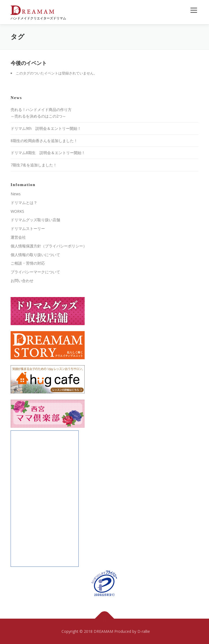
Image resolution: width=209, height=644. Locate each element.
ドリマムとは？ (24, 203)
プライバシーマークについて (35, 272)
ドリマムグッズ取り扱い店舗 (35, 220)
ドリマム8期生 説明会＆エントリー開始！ (48, 153)
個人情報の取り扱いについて (35, 255)
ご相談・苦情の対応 (28, 263)
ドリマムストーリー (28, 228)
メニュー (194, 10)
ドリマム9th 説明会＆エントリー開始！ (46, 128)
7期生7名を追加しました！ (34, 165)
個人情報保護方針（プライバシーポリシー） (49, 246)
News (16, 194)
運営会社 (18, 237)
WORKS (17, 211)
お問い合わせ (22, 281)
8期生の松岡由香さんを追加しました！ (44, 141)
